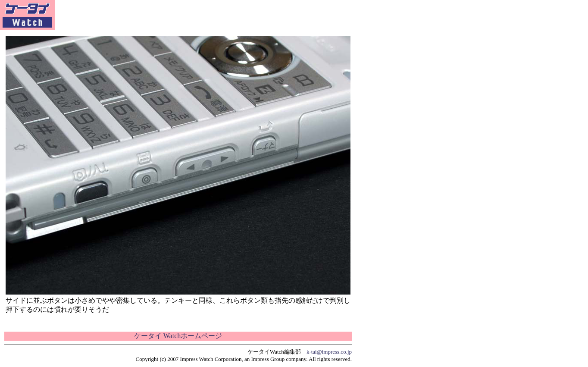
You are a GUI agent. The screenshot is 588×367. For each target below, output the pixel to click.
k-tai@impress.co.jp (329, 352)
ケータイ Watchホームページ (178, 336)
